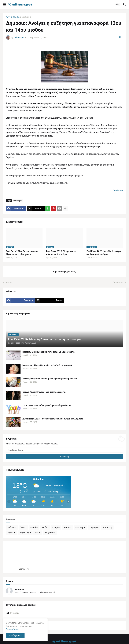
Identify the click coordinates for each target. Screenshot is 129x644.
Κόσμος (68, 528)
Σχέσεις (12, 533)
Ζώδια (45, 528)
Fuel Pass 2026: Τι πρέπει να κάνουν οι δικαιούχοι (61, 253)
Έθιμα (23, 528)
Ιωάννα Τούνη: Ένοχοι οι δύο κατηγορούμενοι (44, 392)
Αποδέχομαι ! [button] (15, 636)
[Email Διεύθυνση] (64, 450)
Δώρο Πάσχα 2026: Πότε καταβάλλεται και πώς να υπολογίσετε (53, 419)
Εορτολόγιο (24, 569)
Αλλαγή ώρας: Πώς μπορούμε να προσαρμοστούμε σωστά (50, 379)
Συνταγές (107, 528)
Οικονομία (27, 17)
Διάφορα (12, 528)
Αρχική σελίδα (13, 17)
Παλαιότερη (119, 282)
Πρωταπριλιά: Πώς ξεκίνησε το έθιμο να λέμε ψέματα (48, 352)
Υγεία (38, 533)
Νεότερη (9, 282)
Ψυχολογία (50, 533)
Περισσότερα (12, 629)
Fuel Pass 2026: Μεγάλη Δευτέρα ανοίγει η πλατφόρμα (104, 253)
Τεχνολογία (25, 533)
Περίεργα (94, 528)
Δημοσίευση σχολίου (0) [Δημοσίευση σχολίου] (65, 271)
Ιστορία (56, 528)
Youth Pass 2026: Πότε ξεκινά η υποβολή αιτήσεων (47, 405)
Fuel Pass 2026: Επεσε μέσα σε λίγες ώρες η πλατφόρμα (22, 253)
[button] (4, 5)
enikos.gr (119, 190)
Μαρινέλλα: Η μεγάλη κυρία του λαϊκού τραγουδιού (47, 365)
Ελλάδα (34, 528)
